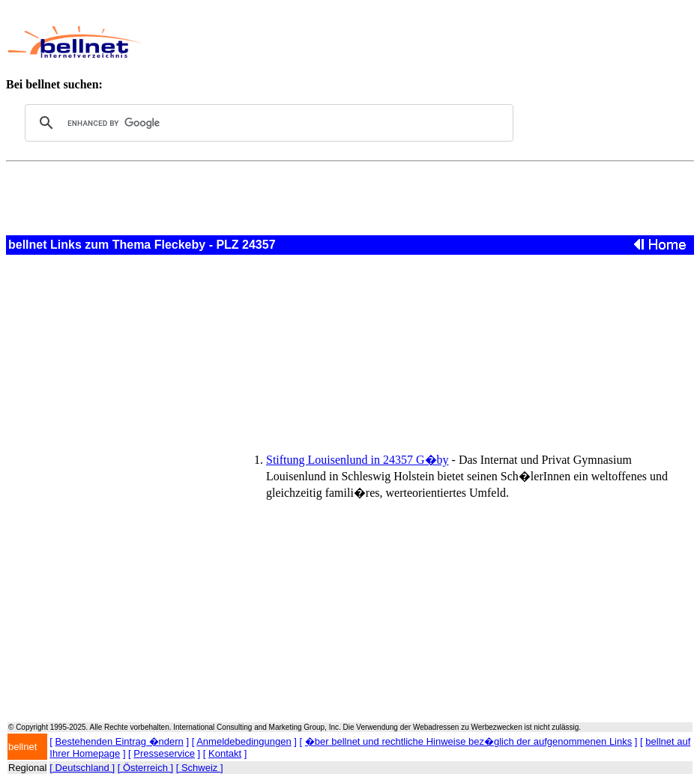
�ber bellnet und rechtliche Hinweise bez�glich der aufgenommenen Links (468, 741)
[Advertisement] (419, 42)
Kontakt (225, 753)
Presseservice (164, 753)
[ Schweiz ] (200, 768)
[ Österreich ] (145, 768)
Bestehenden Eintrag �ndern (120, 741)
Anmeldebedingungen (244, 741)
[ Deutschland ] (82, 768)
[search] (267, 123)
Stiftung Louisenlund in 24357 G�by (357, 460)
